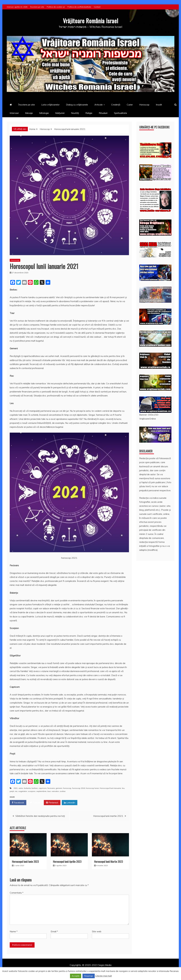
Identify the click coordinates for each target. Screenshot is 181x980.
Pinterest (52, 803)
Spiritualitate (120, 113)
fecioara (51, 788)
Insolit (159, 105)
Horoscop (144, 105)
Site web (97, 931)
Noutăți (75, 113)
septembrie (41, 791)
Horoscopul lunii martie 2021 (108, 816)
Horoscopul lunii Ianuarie (110, 788)
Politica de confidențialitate (79, 7)
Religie (89, 113)
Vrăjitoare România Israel (90, 20)
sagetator (23, 791)
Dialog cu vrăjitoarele (77, 105)
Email (54, 931)
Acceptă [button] (76, 976)
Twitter (35, 803)
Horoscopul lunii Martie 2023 (109, 862)
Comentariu (17, 893)
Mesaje (29, 113)
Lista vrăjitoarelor (50, 105)
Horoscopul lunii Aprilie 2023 (67, 862)
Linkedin (70, 803)
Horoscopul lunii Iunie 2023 (25, 862)
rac (16, 791)
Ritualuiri (103, 113)
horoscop (67, 788)
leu (123, 788)
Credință (116, 105)
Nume (14, 931)
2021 (16, 788)
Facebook (18, 803)
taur (49, 791)
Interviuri (14, 113)
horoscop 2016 (79, 788)
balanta (27, 788)
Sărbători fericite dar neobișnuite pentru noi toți (40, 816)
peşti (12, 791)
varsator (55, 791)
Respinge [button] (89, 976)
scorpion (32, 791)
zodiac (63, 791)
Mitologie (44, 113)
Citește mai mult (104, 976)
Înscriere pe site (37, 7)
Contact (97, 7)
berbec (35, 788)
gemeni (59, 788)
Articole (99, 105)
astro (21, 788)
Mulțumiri (60, 113)
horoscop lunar (92, 788)
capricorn (43, 788)
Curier (130, 105)
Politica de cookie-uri (56, 7)
